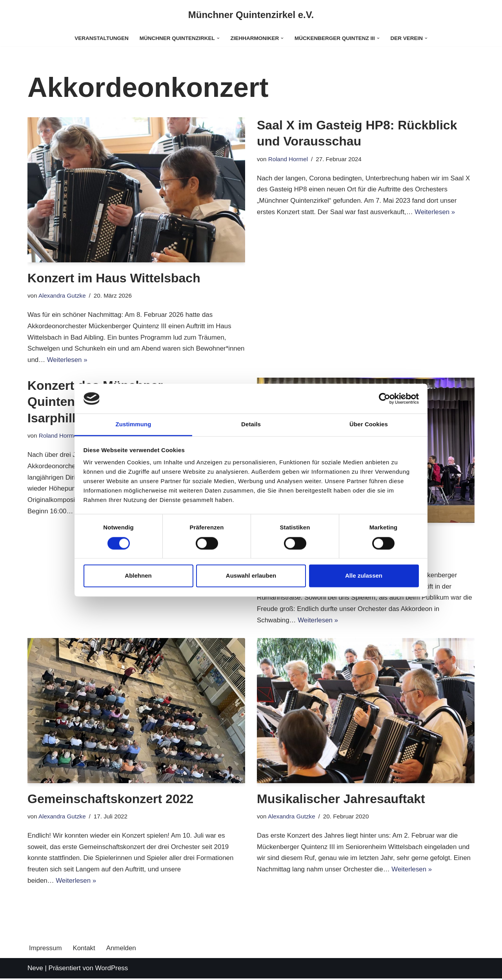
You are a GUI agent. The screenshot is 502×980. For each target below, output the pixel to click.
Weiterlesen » (118, 360)
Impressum (45, 949)
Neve (35, 969)
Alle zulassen (364, 576)
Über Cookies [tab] (369, 425)
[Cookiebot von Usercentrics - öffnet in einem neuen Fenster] (385, 398)
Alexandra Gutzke (62, 295)
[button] (218, 38)
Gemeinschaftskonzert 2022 (110, 800)
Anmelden (122, 949)
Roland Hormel (288, 159)
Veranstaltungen (101, 38)
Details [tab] (251, 425)
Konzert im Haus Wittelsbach (114, 278)
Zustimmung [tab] (134, 425)
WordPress (112, 969)
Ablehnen (138, 576)
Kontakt (84, 949)
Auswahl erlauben (251, 576)
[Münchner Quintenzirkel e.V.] (251, 15)
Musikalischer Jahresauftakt (341, 800)
